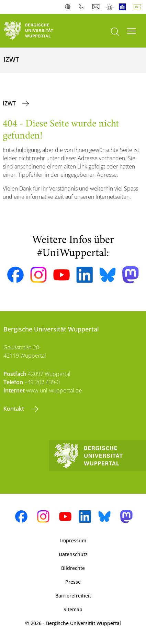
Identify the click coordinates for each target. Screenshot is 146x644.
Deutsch (139, 7)
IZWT (10, 103)
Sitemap (73, 609)
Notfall (110, 7)
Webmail (97, 7)
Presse (73, 582)
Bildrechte (73, 568)
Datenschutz (73, 554)
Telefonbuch (83, 7)
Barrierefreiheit (73, 596)
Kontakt (14, 409)
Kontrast (69, 7)
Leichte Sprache (124, 7)
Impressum (73, 540)
